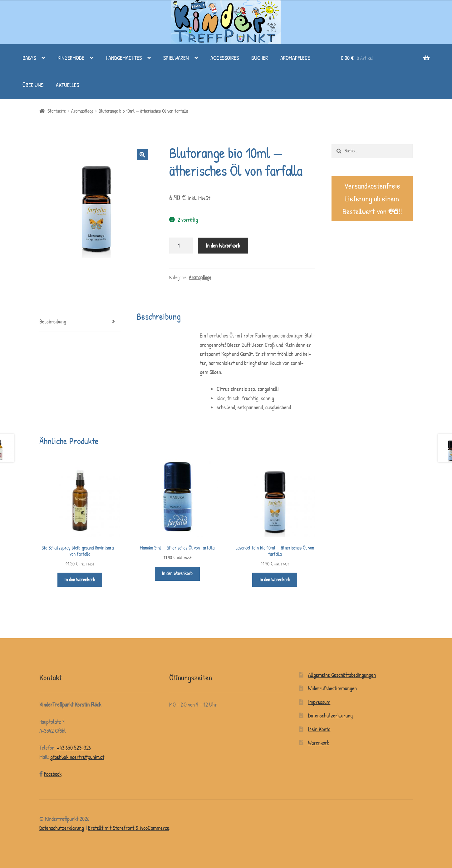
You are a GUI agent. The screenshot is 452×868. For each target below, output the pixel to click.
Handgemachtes (124, 58)
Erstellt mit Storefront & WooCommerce (129, 828)
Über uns (33, 85)
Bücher (260, 58)
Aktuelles (67, 85)
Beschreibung (53, 321)
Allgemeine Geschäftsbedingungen (342, 675)
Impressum (319, 702)
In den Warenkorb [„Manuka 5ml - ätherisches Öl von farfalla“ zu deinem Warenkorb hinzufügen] (177, 573)
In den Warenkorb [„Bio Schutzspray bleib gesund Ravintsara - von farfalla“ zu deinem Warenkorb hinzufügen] (80, 580)
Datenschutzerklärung (330, 715)
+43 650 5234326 (74, 748)
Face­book (53, 774)
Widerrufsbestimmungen (332, 688)
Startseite (57, 111)
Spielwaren (176, 58)
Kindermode (71, 58)
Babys (29, 58)
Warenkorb (319, 743)
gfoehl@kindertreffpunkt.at (77, 757)
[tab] (80, 322)
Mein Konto (319, 729)
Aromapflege (295, 58)
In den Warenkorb (223, 246)
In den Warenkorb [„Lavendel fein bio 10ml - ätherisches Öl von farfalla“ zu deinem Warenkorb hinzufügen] (275, 580)
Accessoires (225, 58)
